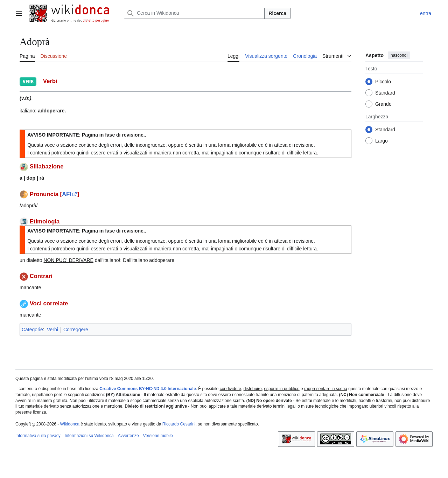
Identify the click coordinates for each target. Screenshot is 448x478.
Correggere (76, 330)
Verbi (52, 330)
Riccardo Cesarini (179, 424)
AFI (67, 194)
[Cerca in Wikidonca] (194, 13)
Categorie (32, 330)
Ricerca (277, 13)
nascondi (399, 55)
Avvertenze (128, 436)
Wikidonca (70, 424)
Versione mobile (158, 436)
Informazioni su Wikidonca (89, 436)
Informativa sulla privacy (38, 436)
